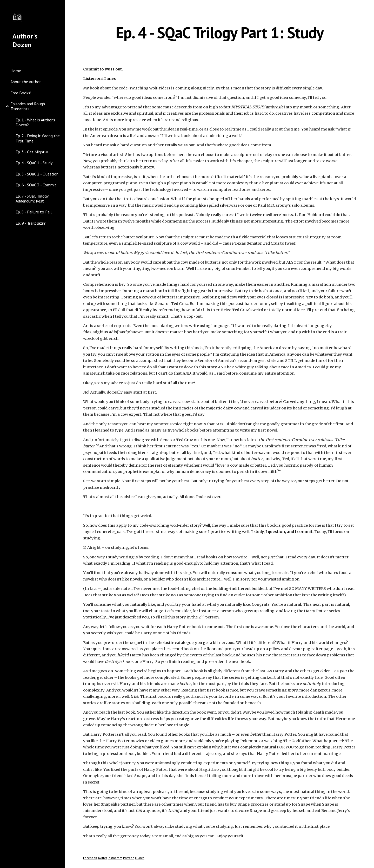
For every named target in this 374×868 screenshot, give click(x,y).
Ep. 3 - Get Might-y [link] (32, 152)
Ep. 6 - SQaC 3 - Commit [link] (36, 185)
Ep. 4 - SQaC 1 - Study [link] (34, 163)
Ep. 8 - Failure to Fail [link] (34, 212)
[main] (220, 32)
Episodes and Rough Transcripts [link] (28, 106)
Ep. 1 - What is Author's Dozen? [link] (35, 122)
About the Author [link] (26, 82)
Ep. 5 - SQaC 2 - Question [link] (37, 174)
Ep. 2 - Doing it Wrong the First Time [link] (38, 138)
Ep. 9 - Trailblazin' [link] (31, 223)
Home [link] (16, 71)
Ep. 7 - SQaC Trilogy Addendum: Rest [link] (32, 198)
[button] (368, 7)
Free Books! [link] (21, 93)
